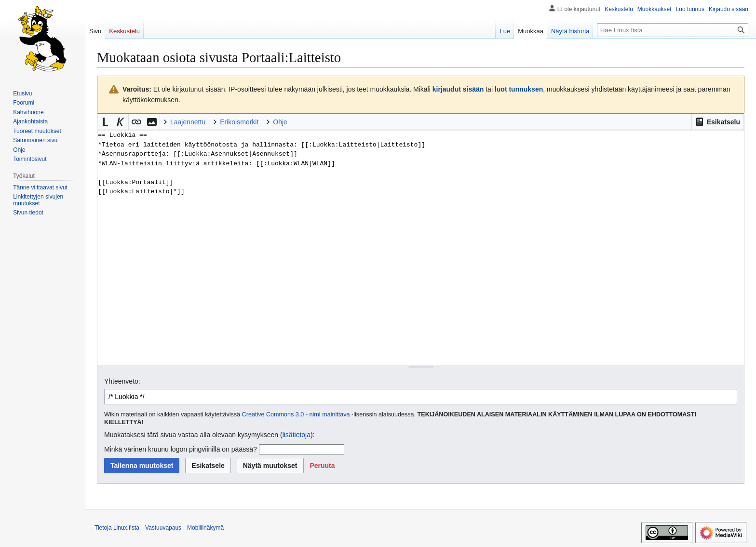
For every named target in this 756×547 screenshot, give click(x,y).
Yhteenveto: (122, 381)
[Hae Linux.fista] (673, 30)
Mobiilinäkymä (205, 528)
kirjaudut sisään (458, 89)
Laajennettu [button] (188, 122)
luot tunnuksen (519, 89)
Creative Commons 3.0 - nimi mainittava (296, 414)
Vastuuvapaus (163, 528)
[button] (718, 122)
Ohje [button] (280, 122)
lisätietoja (297, 435)
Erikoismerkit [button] (239, 122)
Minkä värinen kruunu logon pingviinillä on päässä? (181, 449)
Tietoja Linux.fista (117, 528)
